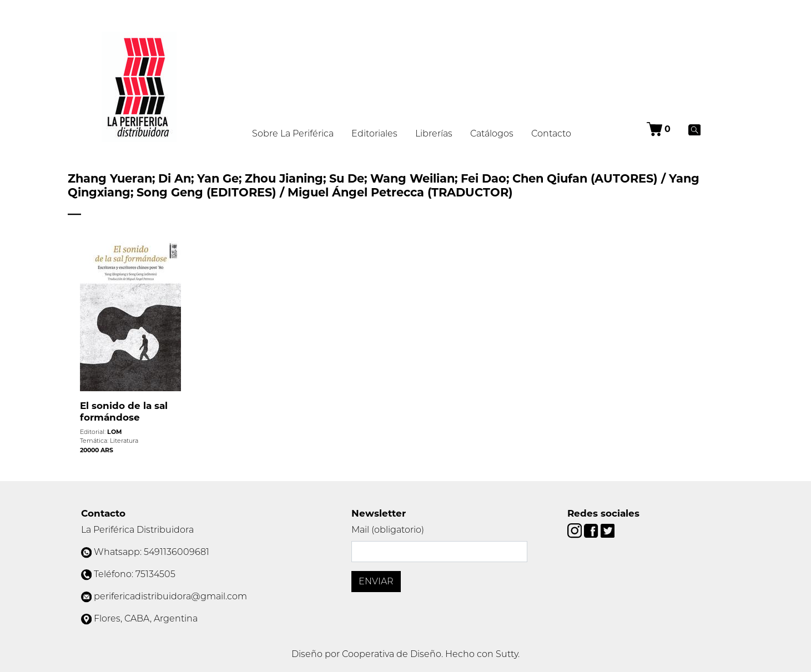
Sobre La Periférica (293, 133)
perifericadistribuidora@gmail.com (170, 596)
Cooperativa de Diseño (392, 654)
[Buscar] (695, 129)
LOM (114, 432)
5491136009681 (177, 552)
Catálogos (492, 133)
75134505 (155, 574)
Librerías (434, 133)
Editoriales (374, 133)
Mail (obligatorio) (388, 530)
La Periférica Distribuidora (137, 530)
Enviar (376, 581)
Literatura (124, 441)
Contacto (551, 133)
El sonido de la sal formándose (124, 411)
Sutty (507, 654)
